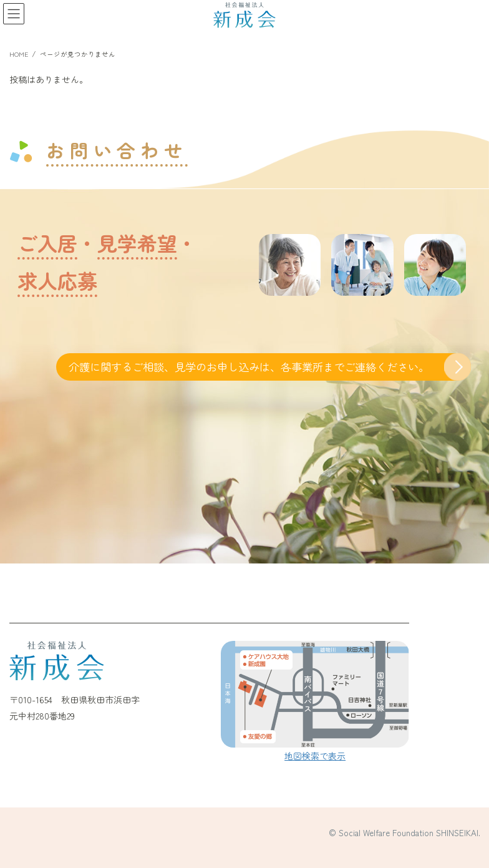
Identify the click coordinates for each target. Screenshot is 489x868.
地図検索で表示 (315, 756)
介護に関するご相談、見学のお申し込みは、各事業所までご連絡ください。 (249, 367)
